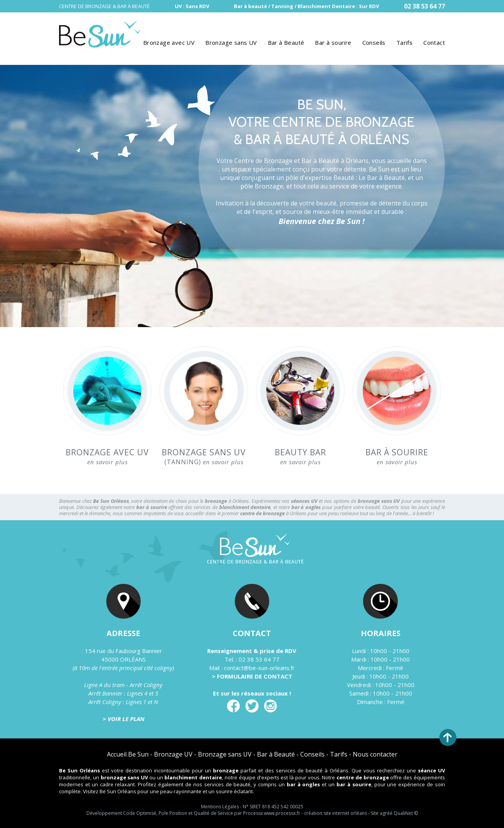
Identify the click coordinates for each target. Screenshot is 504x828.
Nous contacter (375, 754)
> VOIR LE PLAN (123, 719)
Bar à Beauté (286, 42)
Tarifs (404, 42)
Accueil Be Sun (128, 754)
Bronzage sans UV (231, 42)
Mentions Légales (220, 807)
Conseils (374, 42)
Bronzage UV (173, 754)
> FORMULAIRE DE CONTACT (252, 676)
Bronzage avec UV (169, 42)
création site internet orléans (336, 813)
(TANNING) (204, 456)
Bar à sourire (333, 42)
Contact (434, 42)
